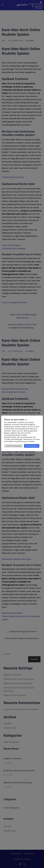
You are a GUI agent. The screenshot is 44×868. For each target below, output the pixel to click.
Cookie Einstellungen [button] (13, 446)
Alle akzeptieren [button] (32, 446)
